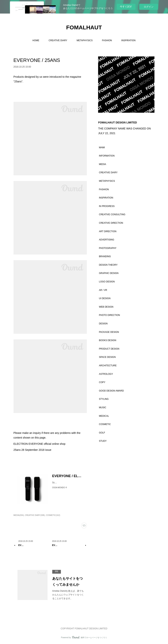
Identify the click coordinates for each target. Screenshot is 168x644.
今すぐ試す (126, 6)
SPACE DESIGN (107, 357)
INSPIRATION (128, 40)
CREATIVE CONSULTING (112, 214)
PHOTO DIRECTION (109, 315)
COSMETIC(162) (53, 515)
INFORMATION (107, 156)
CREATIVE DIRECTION (111, 223)
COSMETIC (105, 424)
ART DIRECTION (108, 231)
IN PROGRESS (107, 206)
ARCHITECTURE (108, 366)
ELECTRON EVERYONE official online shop (40, 444)
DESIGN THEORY (108, 265)
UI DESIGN (105, 298)
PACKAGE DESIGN (109, 332)
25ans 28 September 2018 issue (33, 450)
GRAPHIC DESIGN (109, 273)
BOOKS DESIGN (107, 340)
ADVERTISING (106, 240)
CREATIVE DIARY (58, 40)
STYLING (104, 399)
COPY (102, 382)
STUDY (103, 441)
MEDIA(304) (19, 515)
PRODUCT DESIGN (109, 349)
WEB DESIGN (106, 307)
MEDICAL (104, 416)
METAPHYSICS (85, 40)
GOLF (102, 433)
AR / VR (103, 290)
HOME (36, 40)
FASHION (107, 40)
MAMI (102, 148)
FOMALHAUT (84, 27)
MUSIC (103, 408)
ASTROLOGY (106, 374)
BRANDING (105, 256)
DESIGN (103, 324)
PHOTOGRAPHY (108, 248)
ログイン (149, 7)
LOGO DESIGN (107, 282)
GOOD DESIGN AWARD (111, 391)
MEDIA (102, 164)
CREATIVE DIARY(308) (35, 515)
